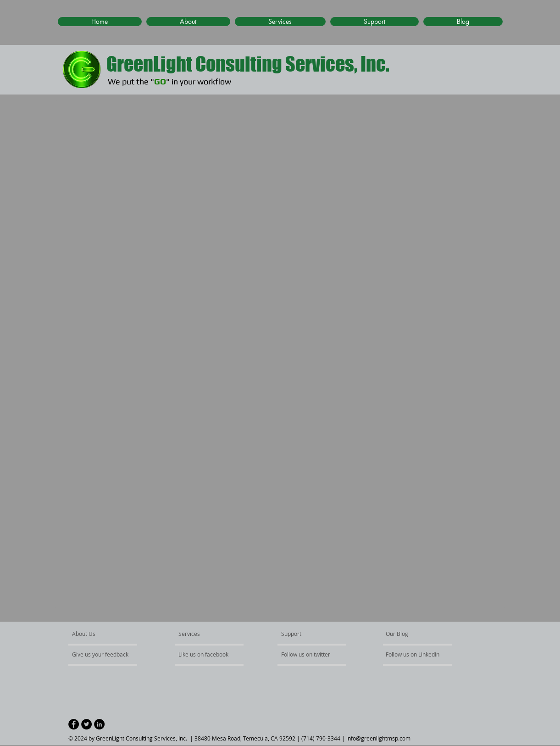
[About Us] (107, 634)
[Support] (303, 634)
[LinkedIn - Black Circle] (99, 724)
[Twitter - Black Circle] (86, 724)
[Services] (205, 634)
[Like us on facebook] (206, 654)
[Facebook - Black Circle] (74, 724)
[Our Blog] (412, 634)
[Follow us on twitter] (306, 654)
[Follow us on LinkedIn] (413, 654)
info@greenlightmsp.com (378, 738)
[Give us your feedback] (105, 654)
